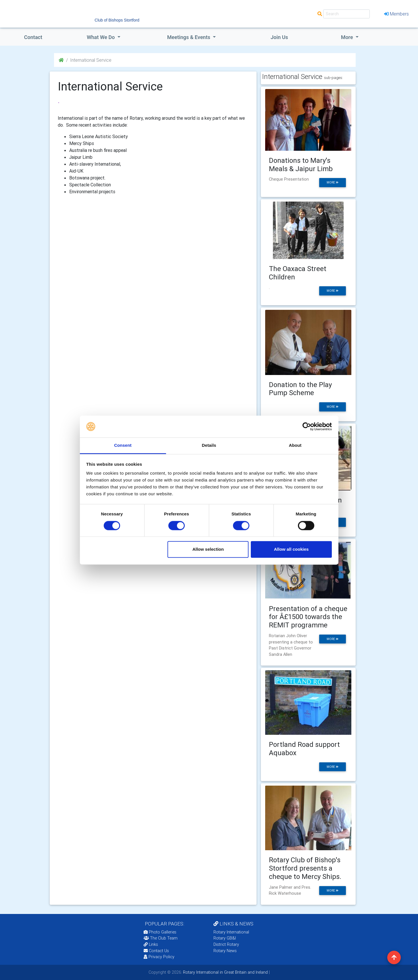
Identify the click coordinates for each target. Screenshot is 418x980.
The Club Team (161, 938)
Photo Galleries (160, 932)
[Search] (346, 14)
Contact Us (156, 951)
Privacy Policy (159, 957)
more (333, 182)
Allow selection (208, 549)
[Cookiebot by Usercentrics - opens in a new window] (307, 426)
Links (151, 944)
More (348, 37)
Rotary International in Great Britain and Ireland (225, 972)
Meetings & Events (189, 37)
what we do (101, 37)
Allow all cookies (291, 549)
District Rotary (226, 944)
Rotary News (225, 951)
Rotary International (231, 932)
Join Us (279, 37)
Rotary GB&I (225, 938)
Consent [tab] (123, 445)
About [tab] (295, 445)
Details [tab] (209, 445)
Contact (33, 37)
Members (396, 14)
